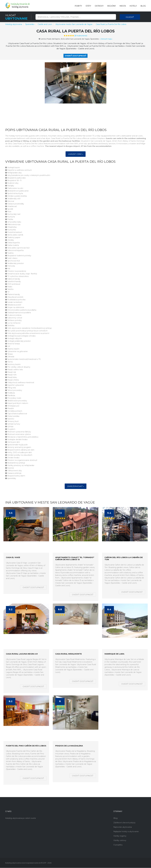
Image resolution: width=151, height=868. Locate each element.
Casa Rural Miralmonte (68, 654)
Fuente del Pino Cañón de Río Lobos (26, 746)
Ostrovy (99, 6)
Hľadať (130, 17)
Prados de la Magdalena (69, 746)
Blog (143, 6)
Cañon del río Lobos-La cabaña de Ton (124, 559)
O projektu (118, 845)
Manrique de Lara (114, 654)
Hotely (133, 6)
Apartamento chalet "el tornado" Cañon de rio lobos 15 (75, 559)
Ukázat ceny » (76, 154)
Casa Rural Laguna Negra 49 (22, 654)
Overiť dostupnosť (76, 56)
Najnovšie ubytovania (123, 827)
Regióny (112, 6)
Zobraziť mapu (106, 39)
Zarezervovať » (76, 486)
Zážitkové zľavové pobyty (124, 823)
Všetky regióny (120, 836)
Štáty (88, 6)
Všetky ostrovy (120, 840)
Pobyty (78, 6)
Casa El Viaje (13, 558)
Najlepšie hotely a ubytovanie (126, 832)
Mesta (123, 6)
